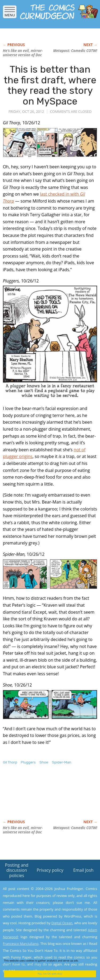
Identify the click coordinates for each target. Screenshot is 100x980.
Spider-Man (62, 762)
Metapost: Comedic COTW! (75, 51)
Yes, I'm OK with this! (50, 974)
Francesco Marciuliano (21, 944)
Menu (10, 13)
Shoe (44, 762)
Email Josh (83, 870)
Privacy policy (50, 870)
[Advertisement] (46, 798)
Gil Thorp (10, 762)
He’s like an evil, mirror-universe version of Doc (23, 53)
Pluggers (28, 762)
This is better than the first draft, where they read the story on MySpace (50, 85)
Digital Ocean (62, 923)
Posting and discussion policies (17, 870)
